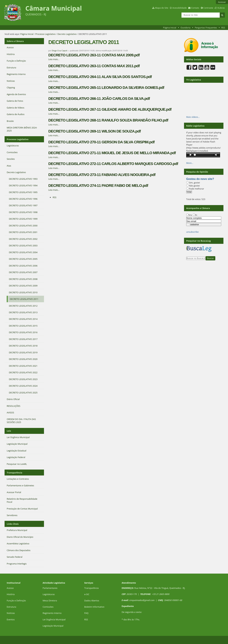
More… (190, 163)
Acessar (222, 2)
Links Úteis (13, 524)
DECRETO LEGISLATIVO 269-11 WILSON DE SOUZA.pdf (95, 131)
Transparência (15, 473)
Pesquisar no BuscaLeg (198, 241)
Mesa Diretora (50, 601)
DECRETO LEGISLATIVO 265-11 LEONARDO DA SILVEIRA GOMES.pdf (106, 88)
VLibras (221, 8)
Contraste (208, 8)
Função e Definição (16, 601)
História (11, 594)
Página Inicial (170, 28)
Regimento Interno (52, 613)
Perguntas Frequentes (206, 28)
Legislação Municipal (53, 626)
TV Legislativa (194, 80)
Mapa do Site (162, 8)
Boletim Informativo (94, 607)
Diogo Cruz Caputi (59, 51)
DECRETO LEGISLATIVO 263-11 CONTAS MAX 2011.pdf (94, 66)
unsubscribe (192, 232)
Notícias (11, 613)
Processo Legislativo (45, 34)
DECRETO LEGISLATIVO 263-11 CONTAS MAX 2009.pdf (94, 55)
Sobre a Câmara (15, 41)
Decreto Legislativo (67, 34)
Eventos (11, 619)
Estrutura (12, 607)
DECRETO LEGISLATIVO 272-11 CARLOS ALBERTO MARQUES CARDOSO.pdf (113, 164)
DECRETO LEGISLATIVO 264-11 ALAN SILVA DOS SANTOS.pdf (100, 77)
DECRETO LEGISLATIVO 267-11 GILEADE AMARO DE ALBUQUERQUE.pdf (110, 109)
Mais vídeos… (193, 117)
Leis (9, 431)
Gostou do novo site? (200, 179)
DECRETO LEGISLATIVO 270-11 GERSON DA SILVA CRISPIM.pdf (101, 142)
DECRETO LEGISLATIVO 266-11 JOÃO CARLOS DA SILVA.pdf (99, 99)
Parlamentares (50, 588)
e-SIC (87, 594)
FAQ (86, 613)
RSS (223, 28)
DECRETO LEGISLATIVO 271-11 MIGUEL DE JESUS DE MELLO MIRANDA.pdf (112, 153)
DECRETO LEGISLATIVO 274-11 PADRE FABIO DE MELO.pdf (98, 186)
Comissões (48, 607)
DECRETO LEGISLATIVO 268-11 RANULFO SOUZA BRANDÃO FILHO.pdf (108, 120)
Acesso (10, 588)
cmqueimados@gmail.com (142, 600)
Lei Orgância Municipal (54, 619)
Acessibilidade (179, 8)
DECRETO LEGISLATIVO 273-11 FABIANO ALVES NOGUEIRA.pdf (102, 175)
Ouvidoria (185, 28)
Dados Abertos (92, 601)
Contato (195, 8)
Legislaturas (49, 594)
